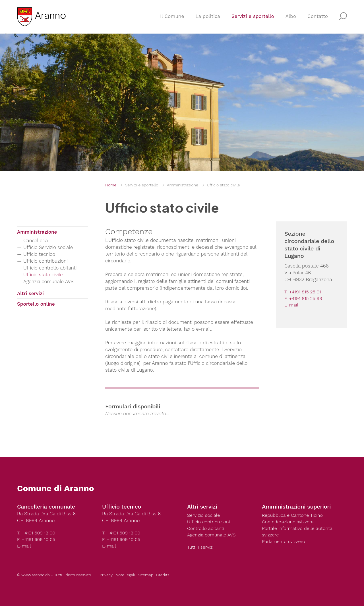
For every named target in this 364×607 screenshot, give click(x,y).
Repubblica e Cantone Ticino (294, 515)
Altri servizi (30, 295)
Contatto (318, 19)
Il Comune (172, 19)
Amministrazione (183, 185)
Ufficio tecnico (41, 255)
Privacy (106, 576)
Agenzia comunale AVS (51, 282)
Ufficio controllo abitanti (53, 269)
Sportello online (36, 306)
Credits (163, 576)
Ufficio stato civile (223, 185)
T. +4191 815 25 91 (304, 292)
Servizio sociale (204, 515)
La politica (208, 19)
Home (111, 185)
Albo (291, 19)
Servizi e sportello (253, 19)
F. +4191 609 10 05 (37, 540)
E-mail (292, 306)
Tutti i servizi (201, 548)
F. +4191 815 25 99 (304, 299)
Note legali (125, 576)
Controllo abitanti (207, 529)
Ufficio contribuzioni (48, 262)
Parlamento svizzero (285, 543)
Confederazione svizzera (289, 522)
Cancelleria (37, 241)
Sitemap (146, 576)
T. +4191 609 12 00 (37, 533)
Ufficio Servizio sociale (51, 248)
